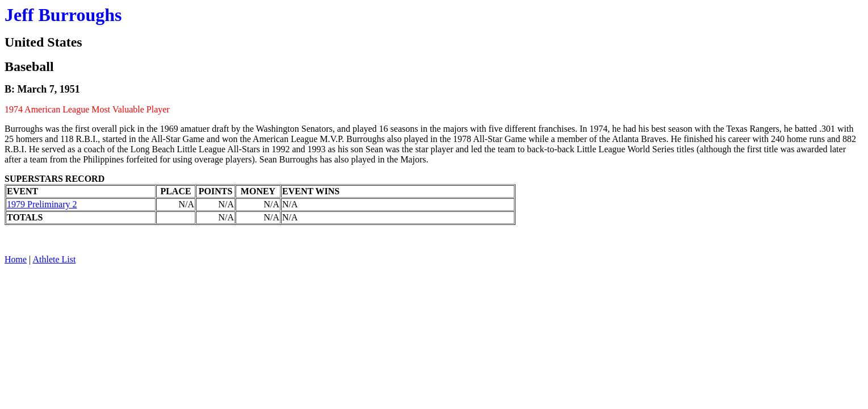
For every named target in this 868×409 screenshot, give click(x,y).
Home (16, 259)
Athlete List (54, 259)
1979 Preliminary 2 (42, 204)
